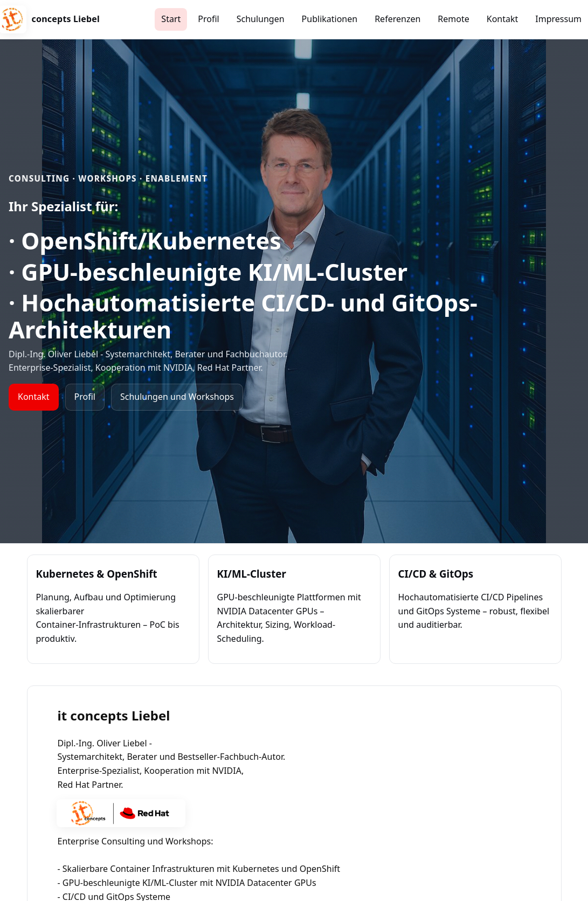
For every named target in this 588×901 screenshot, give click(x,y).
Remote (453, 19)
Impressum (558, 19)
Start (171, 19)
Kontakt (503, 19)
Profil (208, 19)
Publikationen (330, 19)
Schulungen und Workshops (177, 397)
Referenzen (397, 19)
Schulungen (261, 19)
